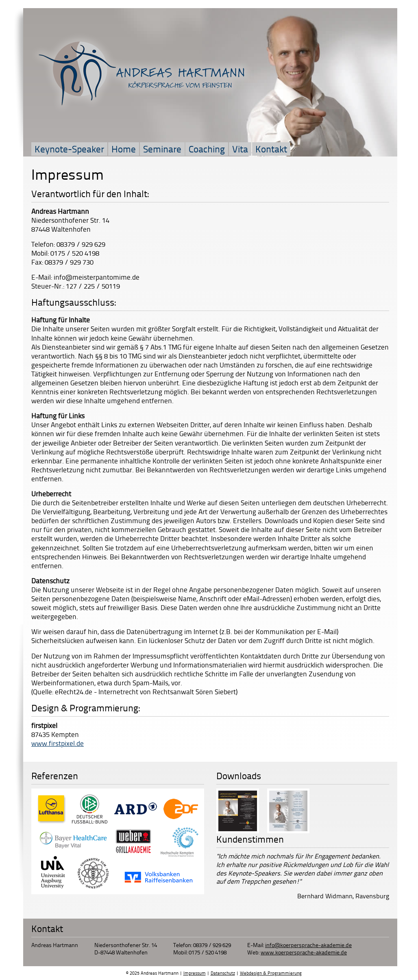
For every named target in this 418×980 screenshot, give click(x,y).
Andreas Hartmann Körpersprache (142, 73)
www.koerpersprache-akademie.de (304, 952)
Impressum (195, 973)
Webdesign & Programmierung (271, 973)
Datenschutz (223, 973)
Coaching (207, 149)
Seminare (162, 149)
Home (124, 149)
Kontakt (271, 149)
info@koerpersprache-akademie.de (308, 945)
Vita (240, 149)
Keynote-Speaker (69, 149)
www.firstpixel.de (58, 743)
